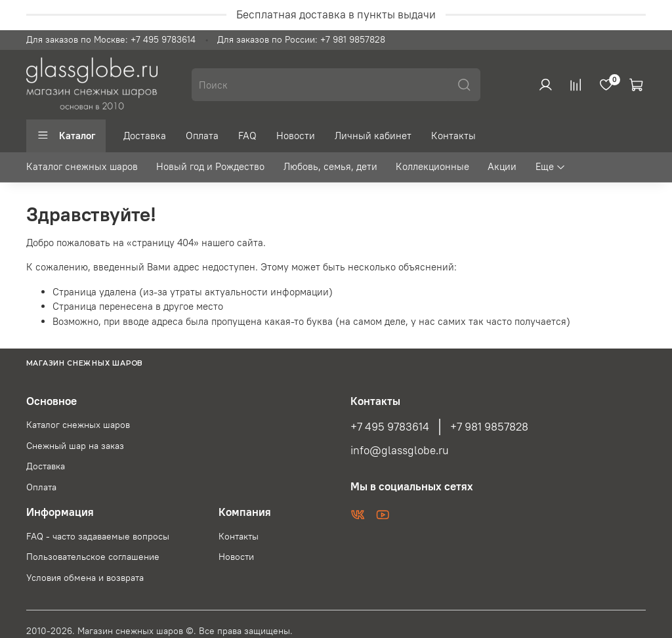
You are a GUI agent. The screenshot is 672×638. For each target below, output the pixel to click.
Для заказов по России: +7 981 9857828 (301, 40)
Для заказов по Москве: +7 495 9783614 (111, 40)
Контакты (453, 136)
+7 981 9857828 (489, 427)
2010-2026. (52, 631)
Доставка (145, 136)
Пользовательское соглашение (93, 557)
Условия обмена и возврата (85, 578)
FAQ (247, 136)
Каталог (66, 136)
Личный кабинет (373, 136)
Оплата (202, 136)
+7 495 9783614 (390, 427)
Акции (502, 166)
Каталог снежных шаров (82, 166)
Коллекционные (432, 166)
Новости (296, 136)
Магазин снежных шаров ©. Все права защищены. (185, 631)
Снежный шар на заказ (75, 446)
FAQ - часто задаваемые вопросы (98, 537)
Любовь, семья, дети (330, 166)
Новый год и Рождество (210, 166)
